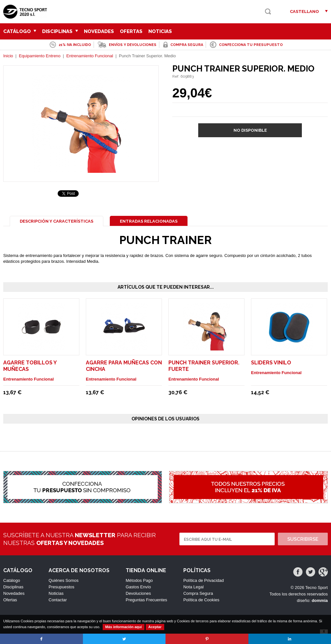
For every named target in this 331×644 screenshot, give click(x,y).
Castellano (304, 11)
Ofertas (131, 31)
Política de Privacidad (204, 580)
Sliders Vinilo (271, 363)
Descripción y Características (57, 221)
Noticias (160, 31)
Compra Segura (198, 593)
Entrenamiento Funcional (90, 56)
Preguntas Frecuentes (146, 600)
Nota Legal (194, 587)
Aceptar (155, 627)
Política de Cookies (201, 600)
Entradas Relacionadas (149, 221)
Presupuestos (62, 587)
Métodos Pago (139, 580)
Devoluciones (138, 593)
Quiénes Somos (64, 580)
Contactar (58, 600)
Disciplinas (60, 31)
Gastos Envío (138, 587)
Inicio (8, 56)
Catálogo (20, 31)
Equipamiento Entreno (40, 56)
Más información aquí (124, 627)
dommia (320, 600)
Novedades (99, 31)
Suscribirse (303, 539)
